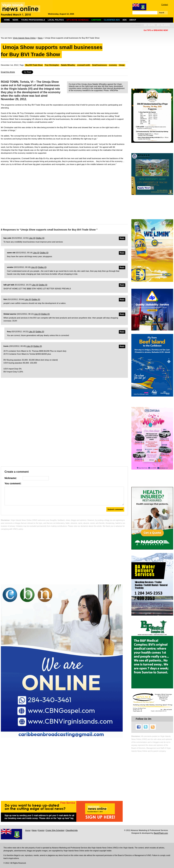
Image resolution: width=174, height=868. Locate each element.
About (133, 20)
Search (162, 13)
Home (7, 20)
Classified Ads (72, 830)
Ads (124, 20)
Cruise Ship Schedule (55, 830)
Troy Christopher (52, 65)
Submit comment (115, 509)
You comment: (13, 483)
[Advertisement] (64, 196)
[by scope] (149, 25)
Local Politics (56, 20)
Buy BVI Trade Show (34, 65)
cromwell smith (84, 65)
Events (41, 830)
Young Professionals (33, 20)
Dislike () (40, 238)
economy (113, 65)
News (15, 20)
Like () (32, 238)
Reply (122, 238)
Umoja (122, 65)
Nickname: (11, 478)
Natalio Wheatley (68, 65)
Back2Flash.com (161, 833)
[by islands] (163, 25)
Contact (165, 5)
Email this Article (8, 72)
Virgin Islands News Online (24, 38)
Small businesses (100, 65)
